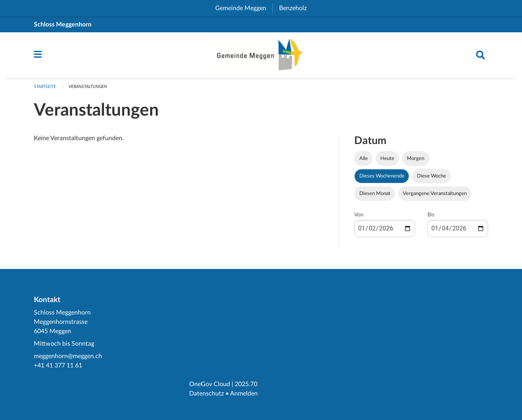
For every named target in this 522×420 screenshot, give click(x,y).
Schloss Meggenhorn (63, 25)
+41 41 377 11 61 (58, 366)
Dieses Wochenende (382, 176)
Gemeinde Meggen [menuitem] (244, 8)
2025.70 (246, 384)
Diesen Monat (375, 193)
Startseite (45, 87)
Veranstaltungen (88, 87)
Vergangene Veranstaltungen (435, 193)
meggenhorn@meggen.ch (68, 356)
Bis (431, 215)
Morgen (416, 158)
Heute (387, 158)
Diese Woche (431, 176)
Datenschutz (207, 394)
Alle (364, 158)
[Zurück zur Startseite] (261, 55)
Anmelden (244, 394)
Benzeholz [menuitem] (296, 8)
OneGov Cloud (210, 384)
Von (359, 215)
